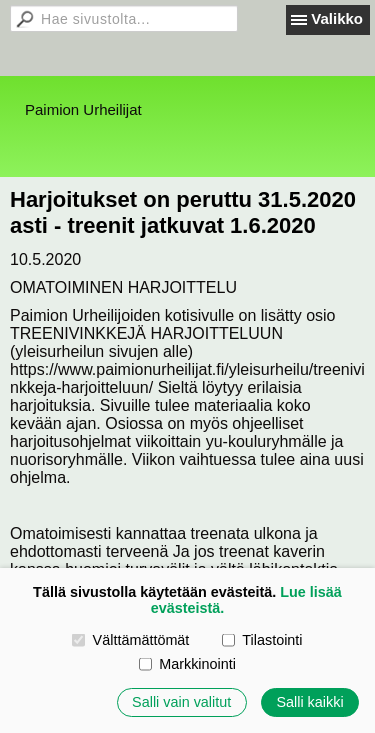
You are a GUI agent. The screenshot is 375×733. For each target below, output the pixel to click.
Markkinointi (187, 664)
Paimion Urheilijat (83, 109)
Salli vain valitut (181, 702)
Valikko (337, 18)
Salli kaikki (309, 702)
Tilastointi (262, 640)
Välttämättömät (130, 640)
